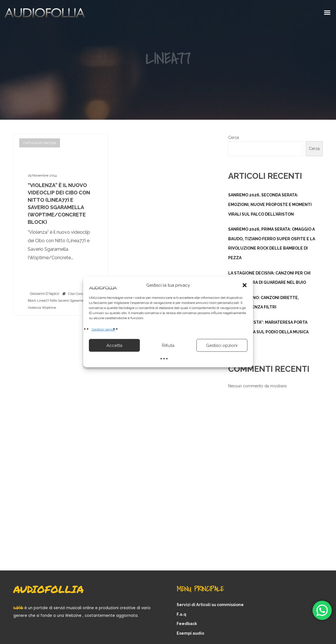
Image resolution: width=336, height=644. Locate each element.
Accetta (114, 345)
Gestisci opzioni (222, 345)
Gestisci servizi (103, 329)
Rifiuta (168, 345)
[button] (245, 285)
